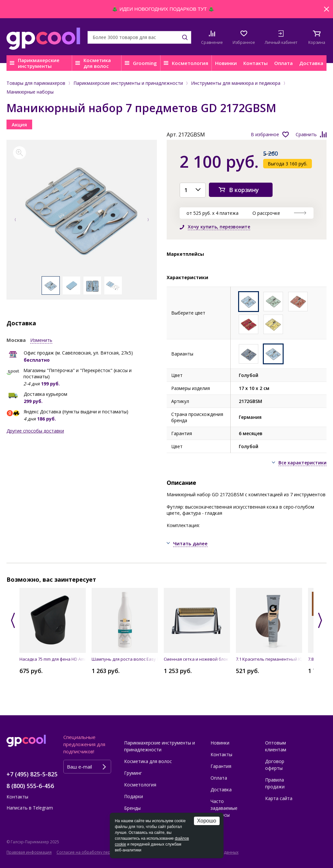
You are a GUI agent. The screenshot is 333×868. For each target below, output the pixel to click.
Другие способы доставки (35, 431)
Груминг (133, 773)
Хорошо (207, 821)
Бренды (132, 808)
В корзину (244, 190)
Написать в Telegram (30, 808)
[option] (82, 211)
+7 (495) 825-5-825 (32, 774)
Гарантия (221, 766)
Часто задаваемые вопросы (224, 808)
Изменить (41, 340)
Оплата (283, 63)
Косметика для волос (97, 63)
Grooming (145, 63)
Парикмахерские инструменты (39, 63)
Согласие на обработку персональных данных (102, 852)
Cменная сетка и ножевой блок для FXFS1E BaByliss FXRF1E (197, 659)
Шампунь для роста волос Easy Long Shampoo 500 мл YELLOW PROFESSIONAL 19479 (125, 659)
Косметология (190, 63)
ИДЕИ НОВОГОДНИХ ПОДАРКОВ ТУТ (163, 9)
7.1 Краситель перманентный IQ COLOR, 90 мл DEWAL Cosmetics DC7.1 (269, 659)
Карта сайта (279, 798)
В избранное (265, 134)
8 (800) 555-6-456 (30, 786)
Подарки (134, 796)
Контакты (256, 63)
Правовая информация (29, 852)
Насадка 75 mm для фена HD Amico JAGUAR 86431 (53, 659)
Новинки (226, 63)
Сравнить (306, 134)
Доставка (311, 63)
